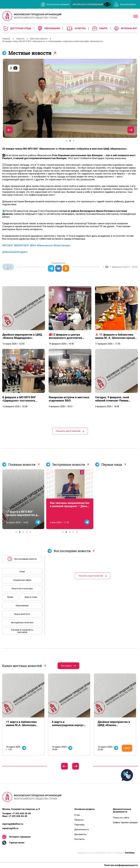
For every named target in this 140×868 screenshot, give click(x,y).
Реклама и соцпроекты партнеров (22, 631)
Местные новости (39, 39)
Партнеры (80, 825)
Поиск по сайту (121, 818)
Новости (20, 39)
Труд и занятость (22, 614)
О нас (77, 815)
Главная (6, 39)
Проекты (79, 820)
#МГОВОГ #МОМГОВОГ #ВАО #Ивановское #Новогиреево (36, 245)
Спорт (22, 572)
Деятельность (82, 829)
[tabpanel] (70, 98)
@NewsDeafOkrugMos (15, 252)
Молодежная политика (22, 623)
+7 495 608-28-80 (22, 814)
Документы (80, 834)
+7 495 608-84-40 (18, 816)
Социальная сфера (22, 580)
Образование (22, 606)
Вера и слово (31, 597)
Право (10, 597)
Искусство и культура (22, 589)
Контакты (80, 839)
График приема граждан (125, 822)
